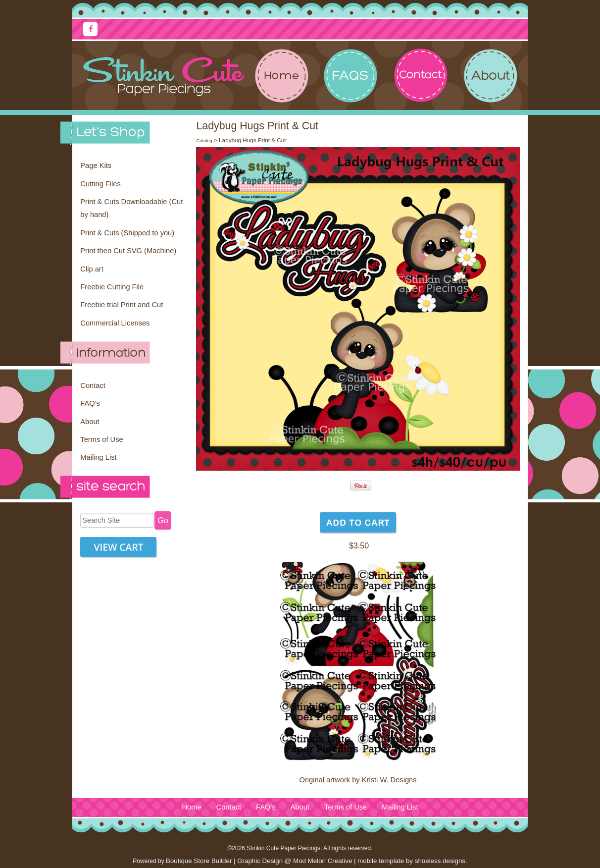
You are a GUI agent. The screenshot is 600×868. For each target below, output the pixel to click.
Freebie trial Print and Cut (122, 305)
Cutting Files (100, 184)
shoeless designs (440, 861)
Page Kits (96, 165)
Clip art (92, 269)
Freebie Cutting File (112, 287)
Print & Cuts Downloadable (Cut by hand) (131, 208)
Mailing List (98, 457)
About (90, 422)
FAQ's (90, 403)
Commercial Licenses (115, 323)
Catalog (204, 141)
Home (191, 807)
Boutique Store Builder (199, 861)
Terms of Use (101, 439)
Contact (93, 385)
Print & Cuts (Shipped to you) (127, 233)
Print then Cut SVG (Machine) (128, 251)
